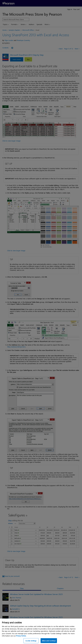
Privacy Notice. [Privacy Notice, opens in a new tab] (21, 638)
